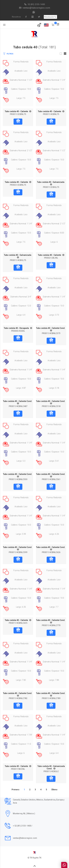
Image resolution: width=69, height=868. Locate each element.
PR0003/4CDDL (18, 331)
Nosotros (16, 17)
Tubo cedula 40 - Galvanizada (51, 182)
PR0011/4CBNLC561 (51, 479)
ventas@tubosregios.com (36, 8)
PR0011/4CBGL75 (18, 260)
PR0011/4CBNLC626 (51, 552)
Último (54, 790)
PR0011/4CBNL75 (51, 114)
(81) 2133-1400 (38, 4)
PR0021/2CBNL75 (18, 185)
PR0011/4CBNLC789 (51, 698)
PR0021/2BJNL (51, 258)
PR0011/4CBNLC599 (18, 552)
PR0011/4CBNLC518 (51, 406)
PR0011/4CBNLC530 (18, 479)
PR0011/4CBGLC (51, 771)
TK (40, 858)
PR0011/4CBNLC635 (18, 623)
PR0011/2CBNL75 (18, 114)
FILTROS (10, 54)
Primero (15, 790)
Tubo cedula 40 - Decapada (17, 328)
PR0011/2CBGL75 (51, 187)
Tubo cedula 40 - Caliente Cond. (51, 328)
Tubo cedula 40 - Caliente (17, 111)
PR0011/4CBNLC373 (51, 333)
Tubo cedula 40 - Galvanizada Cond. (51, 767)
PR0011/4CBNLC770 (51, 625)
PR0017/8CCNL (18, 769)
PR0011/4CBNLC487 (18, 406)
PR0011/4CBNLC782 (18, 698)
